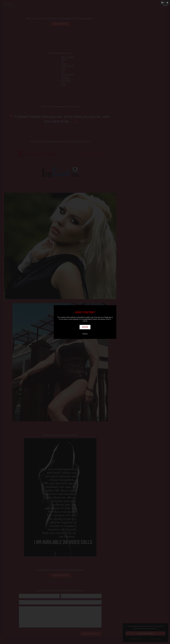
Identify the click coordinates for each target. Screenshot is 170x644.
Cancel (85, 334)
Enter (85, 327)
